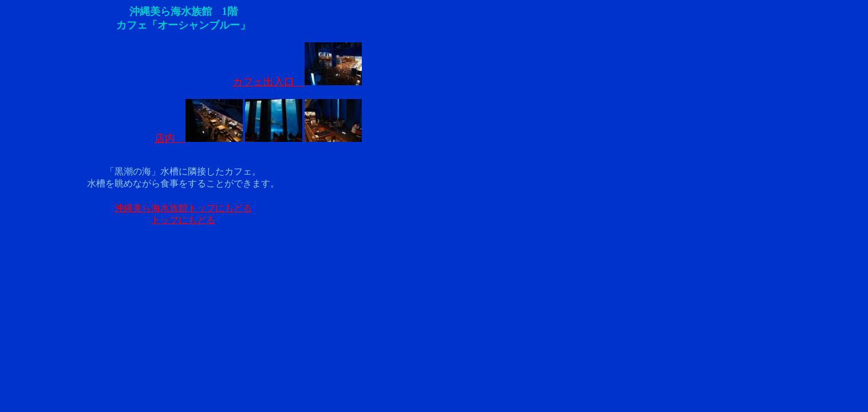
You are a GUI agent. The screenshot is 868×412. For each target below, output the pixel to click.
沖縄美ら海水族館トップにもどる (183, 208)
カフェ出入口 (297, 82)
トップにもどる (183, 220)
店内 (199, 138)
